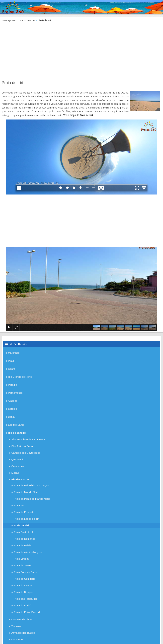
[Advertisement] (82, 52)
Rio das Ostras (28, 20)
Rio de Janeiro (9, 20)
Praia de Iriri (86, 115)
